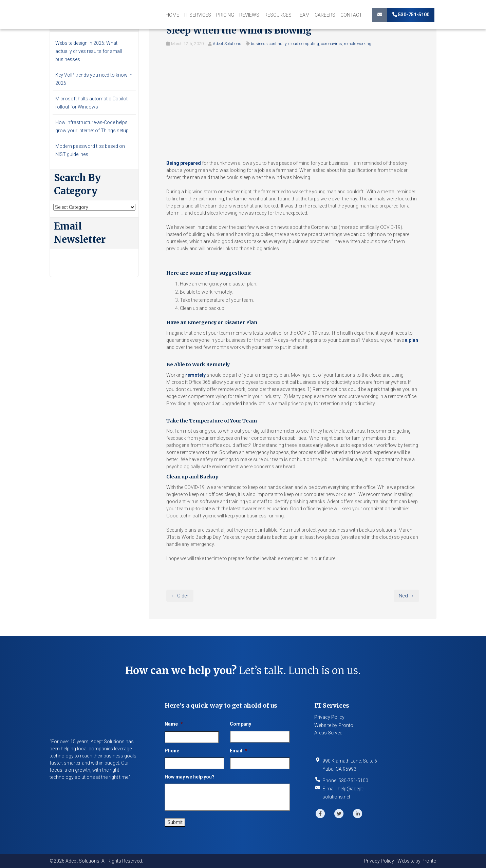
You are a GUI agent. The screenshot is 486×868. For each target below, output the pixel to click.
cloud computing (304, 44)
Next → (406, 596)
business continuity (269, 44)
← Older (180, 596)
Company (240, 724)
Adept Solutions (227, 44)
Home (172, 15)
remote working (358, 44)
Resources (278, 15)
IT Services (198, 15)
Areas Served (328, 733)
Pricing (225, 15)
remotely (195, 375)
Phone (172, 751)
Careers (325, 15)
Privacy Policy (329, 717)
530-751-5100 (411, 15)
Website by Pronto (334, 725)
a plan (412, 340)
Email (239, 751)
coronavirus (332, 44)
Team (303, 15)
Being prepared (184, 163)
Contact (351, 15)
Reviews (249, 15)
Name (174, 724)
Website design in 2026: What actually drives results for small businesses (89, 51)
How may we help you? (190, 777)
